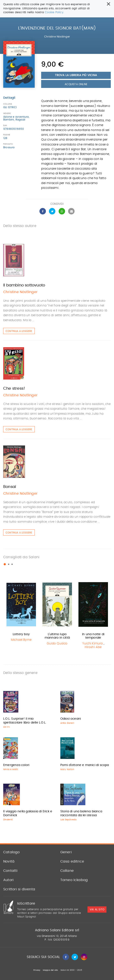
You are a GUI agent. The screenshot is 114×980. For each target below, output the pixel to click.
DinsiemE (8, 820)
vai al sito (97, 910)
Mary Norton (67, 769)
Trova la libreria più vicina (76, 75)
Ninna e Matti (11, 769)
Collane (67, 871)
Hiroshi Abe (93, 647)
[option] (21, 612)
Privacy (37, 970)
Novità (9, 861)
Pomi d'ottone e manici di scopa (85, 765)
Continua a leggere (19, 331)
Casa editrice (72, 861)
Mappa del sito (51, 970)
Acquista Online (76, 84)
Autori (8, 880)
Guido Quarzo (57, 644)
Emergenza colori (16, 765)
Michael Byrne (21, 640)
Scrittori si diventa (19, 889)
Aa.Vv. (7, 727)
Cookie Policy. (54, 12)
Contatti (10, 871)
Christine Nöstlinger (57, 37)
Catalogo (12, 852)
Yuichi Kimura (93, 644)
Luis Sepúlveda (69, 820)
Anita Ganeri (67, 723)
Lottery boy (21, 634)
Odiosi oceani (71, 719)
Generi (66, 852)
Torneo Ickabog (74, 880)
